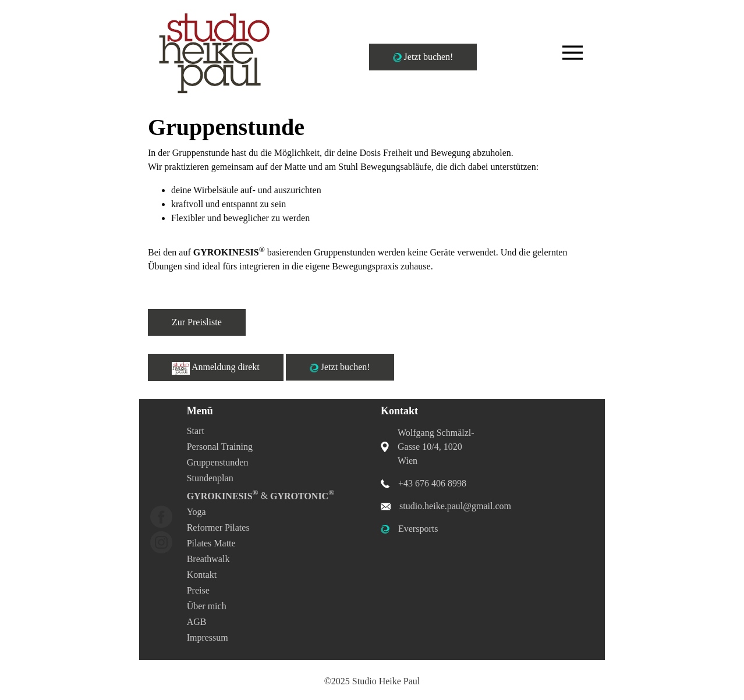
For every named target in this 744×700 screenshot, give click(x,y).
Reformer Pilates (218, 527)
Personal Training (220, 447)
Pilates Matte (211, 543)
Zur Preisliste (197, 322)
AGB (197, 622)
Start (196, 431)
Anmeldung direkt (216, 368)
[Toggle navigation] (573, 53)
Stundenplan (210, 478)
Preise (198, 590)
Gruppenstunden (218, 462)
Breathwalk (208, 559)
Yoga (196, 512)
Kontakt (202, 575)
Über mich (207, 606)
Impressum (208, 637)
